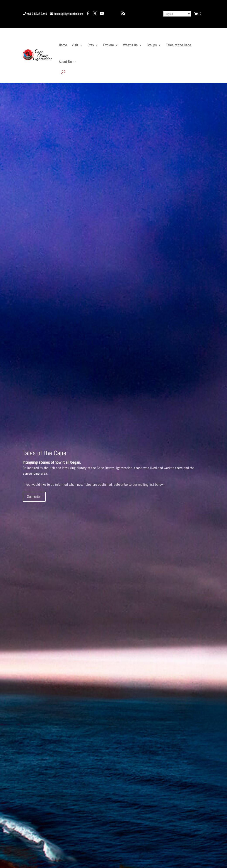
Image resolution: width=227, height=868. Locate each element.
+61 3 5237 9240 (35, 14)
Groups (152, 45)
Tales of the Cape (178, 45)
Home (63, 45)
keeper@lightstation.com (67, 14)
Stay (91, 45)
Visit (75, 45)
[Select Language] (177, 14)
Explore (108, 45)
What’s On (130, 45)
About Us (65, 62)
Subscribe (34, 496)
